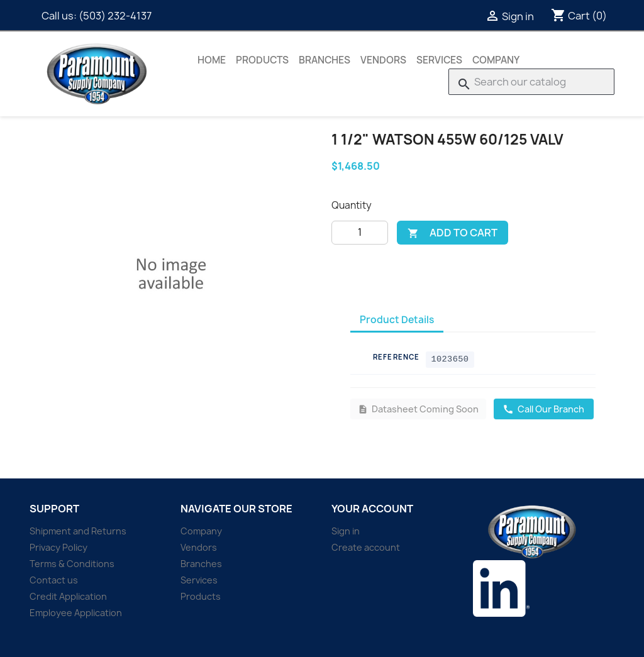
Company (496, 60)
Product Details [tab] (397, 320)
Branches (325, 60)
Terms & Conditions (72, 564)
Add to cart (452, 233)
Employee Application (76, 613)
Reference (396, 357)
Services (439, 60)
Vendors (383, 60)
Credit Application (68, 596)
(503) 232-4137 (115, 16)
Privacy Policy (58, 547)
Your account (372, 509)
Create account (366, 547)
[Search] (531, 82)
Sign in (346, 531)
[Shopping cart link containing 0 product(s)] (579, 16)
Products (262, 60)
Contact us (54, 580)
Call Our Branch (543, 409)
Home (212, 60)
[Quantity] (360, 233)
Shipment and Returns (78, 531)
